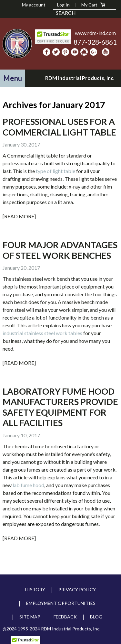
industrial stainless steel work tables (42, 333)
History (35, 589)
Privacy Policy (77, 589)
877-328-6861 (95, 42)
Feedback (65, 617)
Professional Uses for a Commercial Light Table (59, 127)
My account (34, 5)
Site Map (30, 617)
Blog (96, 617)
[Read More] (19, 216)
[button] (13, 78)
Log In (63, 5)
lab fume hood (28, 485)
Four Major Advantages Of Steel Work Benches (60, 250)
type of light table (55, 171)
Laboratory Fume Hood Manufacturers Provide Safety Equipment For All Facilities (60, 407)
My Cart (89, 5)
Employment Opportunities (61, 603)
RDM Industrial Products (17, 44)
